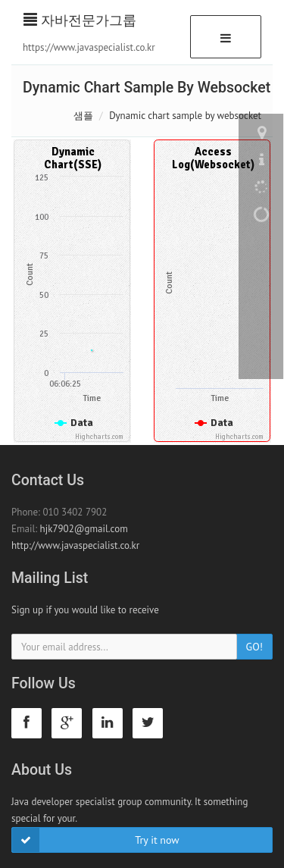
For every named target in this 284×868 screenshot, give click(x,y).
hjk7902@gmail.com (84, 529)
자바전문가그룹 (80, 20)
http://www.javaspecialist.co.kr (75, 545)
